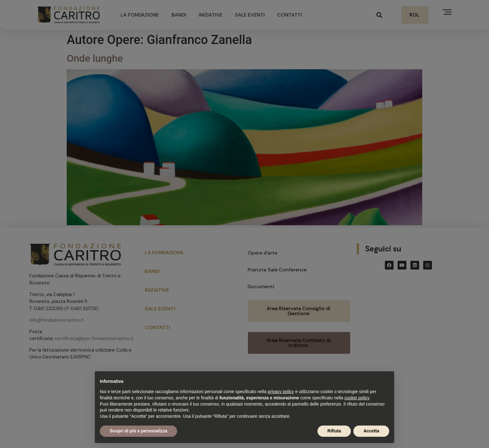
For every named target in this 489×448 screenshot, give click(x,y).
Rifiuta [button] (334, 431)
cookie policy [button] (357, 398)
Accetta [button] (371, 431)
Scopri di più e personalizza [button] (138, 431)
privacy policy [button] (281, 392)
